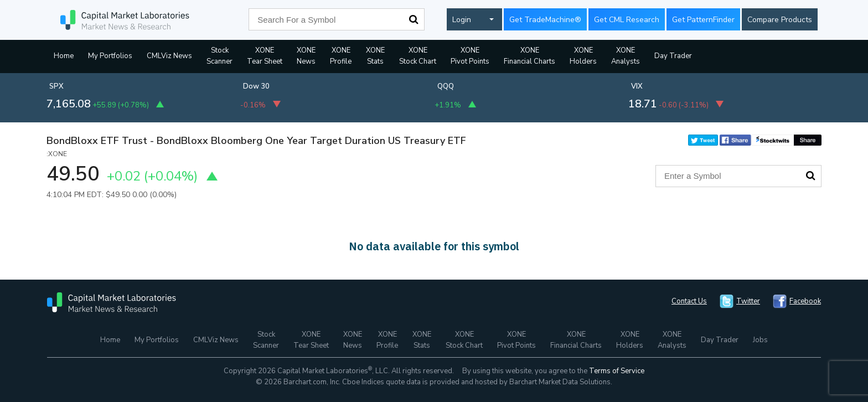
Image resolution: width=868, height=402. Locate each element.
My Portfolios (110, 56)
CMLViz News (169, 56)
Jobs (760, 340)
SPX (56, 86)
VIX (637, 86)
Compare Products (780, 20)
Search (414, 19)
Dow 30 (256, 86)
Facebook (805, 301)
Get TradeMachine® (545, 20)
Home (64, 56)
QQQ (446, 86)
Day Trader (673, 56)
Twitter (748, 301)
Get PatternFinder (703, 20)
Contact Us (689, 301)
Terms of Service (617, 371)
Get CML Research (627, 20)
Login (462, 20)
